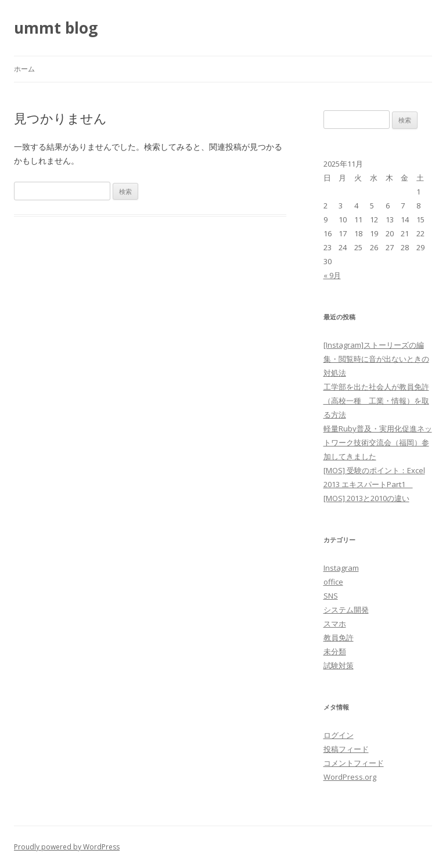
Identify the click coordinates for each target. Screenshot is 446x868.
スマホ (335, 624)
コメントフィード (354, 763)
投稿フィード (346, 749)
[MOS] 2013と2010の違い (366, 498)
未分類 (335, 651)
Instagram (341, 568)
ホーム (24, 69)
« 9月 (332, 275)
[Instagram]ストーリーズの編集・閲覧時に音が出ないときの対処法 (376, 359)
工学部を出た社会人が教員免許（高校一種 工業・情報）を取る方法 (376, 401)
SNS (331, 596)
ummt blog (56, 28)
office (333, 582)
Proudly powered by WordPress (67, 847)
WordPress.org (350, 777)
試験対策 (339, 665)
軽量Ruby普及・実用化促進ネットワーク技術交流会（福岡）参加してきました (378, 442)
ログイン (339, 735)
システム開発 (346, 610)
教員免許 (339, 638)
